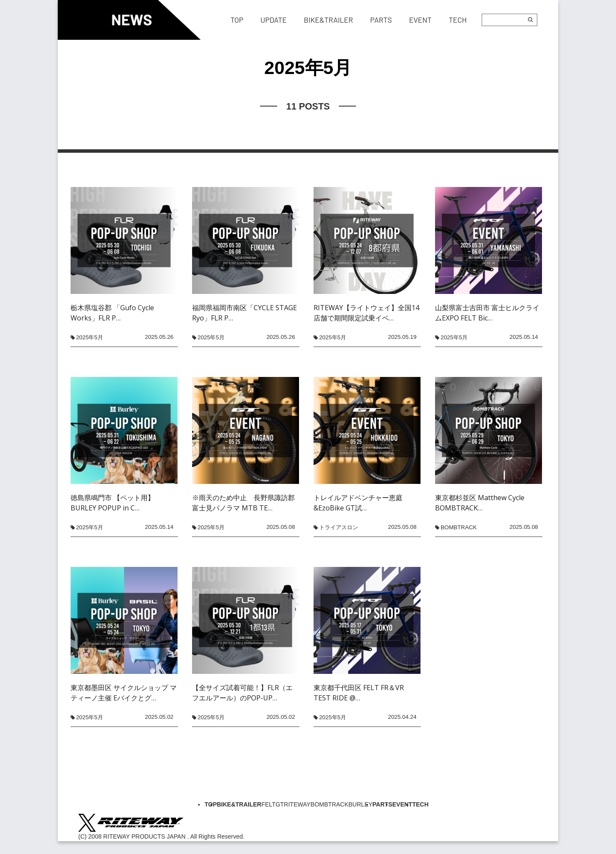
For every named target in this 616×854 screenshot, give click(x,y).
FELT (268, 804)
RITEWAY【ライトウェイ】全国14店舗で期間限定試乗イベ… (366, 313)
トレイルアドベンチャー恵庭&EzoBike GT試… (358, 503)
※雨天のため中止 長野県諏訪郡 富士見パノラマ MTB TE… (246, 503)
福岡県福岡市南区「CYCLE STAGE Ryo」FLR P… (244, 313)
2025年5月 (90, 337)
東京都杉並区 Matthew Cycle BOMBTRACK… (480, 503)
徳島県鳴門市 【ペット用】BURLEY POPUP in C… (113, 503)
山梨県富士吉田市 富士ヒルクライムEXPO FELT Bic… (487, 313)
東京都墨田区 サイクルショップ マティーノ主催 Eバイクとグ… (124, 693)
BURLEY (361, 804)
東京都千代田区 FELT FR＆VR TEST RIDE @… (359, 693)
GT (280, 804)
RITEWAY (297, 804)
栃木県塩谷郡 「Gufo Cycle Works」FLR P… (112, 313)
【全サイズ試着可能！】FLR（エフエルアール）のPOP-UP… (242, 693)
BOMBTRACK (459, 527)
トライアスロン (339, 527)
